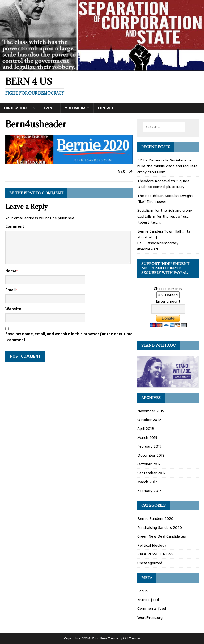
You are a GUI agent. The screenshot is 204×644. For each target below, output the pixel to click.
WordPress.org (150, 617)
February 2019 (150, 446)
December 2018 (151, 455)
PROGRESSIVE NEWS (155, 554)
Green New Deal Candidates (162, 536)
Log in (143, 591)
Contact (106, 108)
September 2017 (151, 473)
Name (11, 271)
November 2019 (151, 411)
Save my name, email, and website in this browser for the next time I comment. (69, 337)
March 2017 (147, 482)
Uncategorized (150, 563)
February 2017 (149, 491)
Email (10, 290)
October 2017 (149, 464)
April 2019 (146, 428)
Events (50, 108)
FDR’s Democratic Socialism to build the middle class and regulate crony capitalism (167, 166)
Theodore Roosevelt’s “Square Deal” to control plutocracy (163, 184)
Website (13, 309)
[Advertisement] (69, 406)
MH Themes (132, 638)
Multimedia (75, 108)
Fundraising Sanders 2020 (160, 527)
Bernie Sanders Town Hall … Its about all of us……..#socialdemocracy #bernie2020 (164, 240)
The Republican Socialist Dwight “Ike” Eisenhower (165, 199)
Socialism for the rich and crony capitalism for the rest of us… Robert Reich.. (165, 216)
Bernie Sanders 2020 (155, 518)
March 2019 (147, 437)
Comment (15, 226)
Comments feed (152, 608)
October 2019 (149, 420)
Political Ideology (152, 545)
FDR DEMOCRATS (18, 108)
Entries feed (148, 600)
